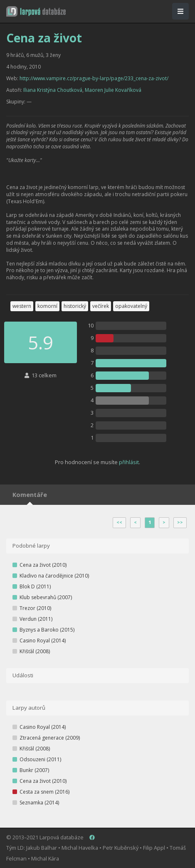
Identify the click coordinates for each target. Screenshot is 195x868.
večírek (101, 306)
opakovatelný (131, 306)
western (22, 306)
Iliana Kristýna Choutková (53, 90)
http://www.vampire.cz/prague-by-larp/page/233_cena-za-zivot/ (94, 78)
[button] (36, 11)
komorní (47, 306)
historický (75, 306)
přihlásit (129, 462)
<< (119, 522)
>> (180, 522)
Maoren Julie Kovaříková (113, 90)
